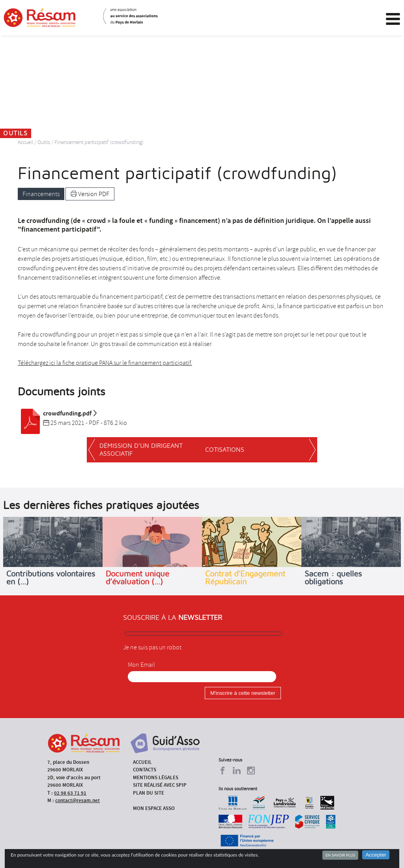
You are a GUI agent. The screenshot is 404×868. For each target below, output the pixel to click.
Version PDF (90, 194)
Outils (44, 142)
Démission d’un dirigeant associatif (141, 450)
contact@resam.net (78, 800)
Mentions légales (156, 777)
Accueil (25, 142)
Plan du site (149, 793)
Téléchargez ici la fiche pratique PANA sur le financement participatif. (105, 363)
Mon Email (141, 665)
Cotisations (225, 450)
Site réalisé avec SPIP (160, 785)
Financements (41, 194)
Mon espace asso (154, 808)
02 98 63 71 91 (70, 793)
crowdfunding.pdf (58, 413)
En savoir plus (340, 855)
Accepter (376, 855)
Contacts (145, 770)
